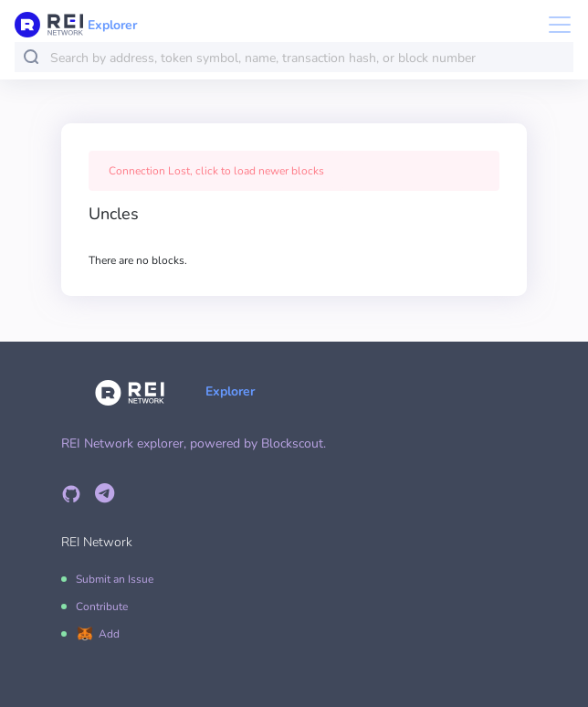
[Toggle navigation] (554, 25)
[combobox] (308, 58)
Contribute (102, 607)
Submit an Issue (115, 579)
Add (109, 634)
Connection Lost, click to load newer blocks (216, 171)
